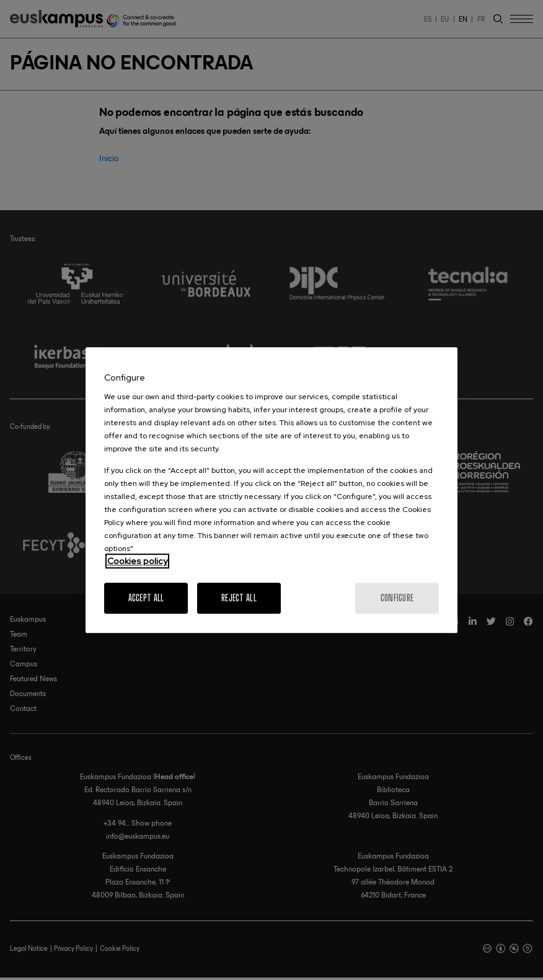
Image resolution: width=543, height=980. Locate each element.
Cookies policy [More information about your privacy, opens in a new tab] (137, 561)
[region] (271, 490)
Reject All (239, 598)
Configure (397, 598)
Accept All (146, 598)
